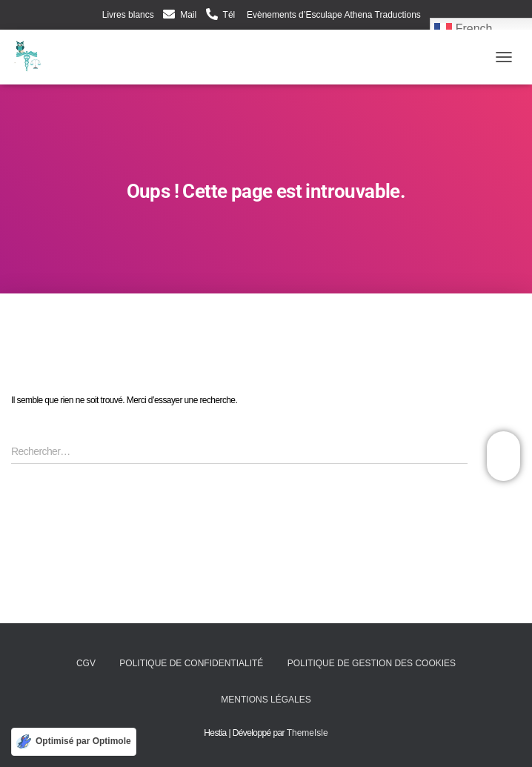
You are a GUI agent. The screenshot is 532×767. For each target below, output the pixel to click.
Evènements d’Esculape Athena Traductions (333, 15)
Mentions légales (266, 700)
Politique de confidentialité (191, 663)
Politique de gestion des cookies (372, 663)
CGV (86, 663)
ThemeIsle (307, 733)
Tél (229, 15)
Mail (188, 15)
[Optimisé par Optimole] (74, 742)
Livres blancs (128, 15)
